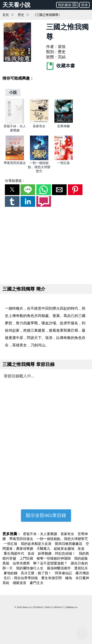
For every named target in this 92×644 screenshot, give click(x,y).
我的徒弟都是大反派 (37, 544)
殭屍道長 (20, 583)
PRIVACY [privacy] (59, 607)
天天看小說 (16, 5)
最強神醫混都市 (59, 568)
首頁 (6, 15)
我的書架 (67, 5)
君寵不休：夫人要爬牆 (41, 534)
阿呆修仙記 (64, 573)
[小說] (13, 92)
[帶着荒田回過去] (15, 159)
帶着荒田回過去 (15, 163)
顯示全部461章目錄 (46, 515)
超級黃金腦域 (64, 549)
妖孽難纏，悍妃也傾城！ (57, 553)
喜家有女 (39, 126)
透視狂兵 (81, 568)
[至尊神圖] (64, 123)
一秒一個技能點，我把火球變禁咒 (39, 167)
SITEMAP (38, 607)
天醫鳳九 (44, 549)
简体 (84, 5)
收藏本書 (61, 66)
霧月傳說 (82, 573)
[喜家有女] (39, 123)
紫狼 (62, 47)
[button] (12, 190)
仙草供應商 (22, 563)
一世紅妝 (63, 163)
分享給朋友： (15, 181)
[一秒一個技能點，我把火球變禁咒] (39, 159)
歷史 (21, 15)
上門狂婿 (27, 558)
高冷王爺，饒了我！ (37, 573)
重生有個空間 (52, 578)
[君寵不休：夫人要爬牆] (15, 123)
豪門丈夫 (37, 583)
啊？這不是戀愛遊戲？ (51, 563)
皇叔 (31, 553)
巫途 (81, 549)
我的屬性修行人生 (30, 568)
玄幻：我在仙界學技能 (21, 578)
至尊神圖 (63, 126)
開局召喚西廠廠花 (69, 544)
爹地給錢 (11, 573)
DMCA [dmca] (48, 607)
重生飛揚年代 (14, 553)
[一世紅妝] (64, 159)
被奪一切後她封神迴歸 (54, 558)
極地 (69, 578)
